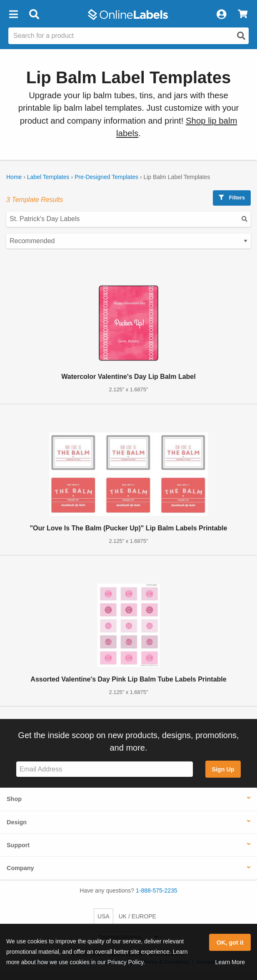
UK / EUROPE (137, 916)
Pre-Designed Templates (106, 177)
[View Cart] (243, 15)
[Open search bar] (34, 15)
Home (14, 177)
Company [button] (20, 868)
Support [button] (18, 845)
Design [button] (17, 822)
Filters (232, 198)
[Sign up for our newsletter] (105, 769)
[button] (13, 15)
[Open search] (241, 36)
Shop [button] (14, 799)
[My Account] (221, 15)
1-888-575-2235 (157, 890)
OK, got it (230, 943)
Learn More (230, 962)
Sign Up (223, 769)
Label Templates (48, 177)
